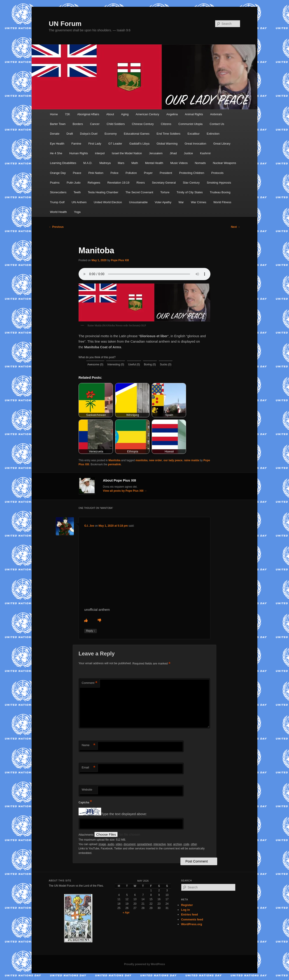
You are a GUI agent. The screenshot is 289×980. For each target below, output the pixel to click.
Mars (121, 163)
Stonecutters (58, 192)
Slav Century (191, 183)
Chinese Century (143, 124)
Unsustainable (138, 202)
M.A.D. (88, 163)
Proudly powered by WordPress (144, 964)
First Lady (95, 144)
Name (89, 745)
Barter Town (58, 124)
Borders (78, 124)
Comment (90, 683)
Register (187, 905)
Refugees (94, 183)
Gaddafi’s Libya (139, 144)
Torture (165, 192)
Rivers (141, 183)
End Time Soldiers (169, 134)
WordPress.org (192, 924)
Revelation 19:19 (118, 183)
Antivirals (216, 114)
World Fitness (222, 202)
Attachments (86, 835)
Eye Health (57, 144)
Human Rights (79, 153)
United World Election (108, 202)
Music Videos (179, 163)
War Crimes (198, 202)
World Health (58, 212)
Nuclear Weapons (225, 163)
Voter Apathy (163, 202)
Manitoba (115, 460)
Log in (185, 910)
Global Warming (167, 144)
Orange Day (58, 173)
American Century (147, 114)
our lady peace (173, 460)
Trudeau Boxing (220, 192)
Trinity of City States (190, 192)
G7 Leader (115, 144)
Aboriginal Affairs (88, 114)
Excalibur (194, 134)
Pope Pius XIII (120, 260)
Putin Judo (73, 183)
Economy (111, 134)
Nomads (200, 163)
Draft (70, 134)
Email (89, 768)
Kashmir (205, 153)
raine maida (192, 460)
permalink (115, 464)
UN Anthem (79, 202)
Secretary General (164, 183)
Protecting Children (192, 173)
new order (155, 460)
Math (135, 163)
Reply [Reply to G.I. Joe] (91, 631)
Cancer (95, 124)
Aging (125, 114)
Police (114, 173)
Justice (188, 153)
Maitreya (105, 163)
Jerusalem (156, 153)
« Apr (126, 913)
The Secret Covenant (139, 192)
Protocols (217, 173)
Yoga (77, 212)
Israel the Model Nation (127, 153)
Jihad (173, 153)
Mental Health (154, 163)
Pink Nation (96, 173)
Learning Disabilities (63, 163)
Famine (76, 144)
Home (54, 114)
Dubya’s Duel (89, 134)
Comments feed (192, 919)
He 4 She (56, 153)
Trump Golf (57, 202)
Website (87, 790)
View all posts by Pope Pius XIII (125, 491)
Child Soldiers (116, 124)
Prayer (148, 173)
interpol (100, 153)
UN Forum (65, 24)
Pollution (131, 173)
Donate (55, 134)
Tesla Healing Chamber (103, 192)
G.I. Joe (89, 526)
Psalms (55, 183)
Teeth (77, 192)
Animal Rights (194, 114)
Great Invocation (195, 144)
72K (67, 114)
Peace (77, 173)
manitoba (141, 460)
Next (236, 227)
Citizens (166, 124)
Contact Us (217, 124)
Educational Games (137, 134)
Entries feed (189, 914)
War (181, 202)
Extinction (213, 134)
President (166, 173)
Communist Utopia (190, 124)
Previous (56, 227)
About (110, 114)
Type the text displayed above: (124, 814)
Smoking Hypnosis (219, 183)
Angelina (172, 114)
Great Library (222, 144)
